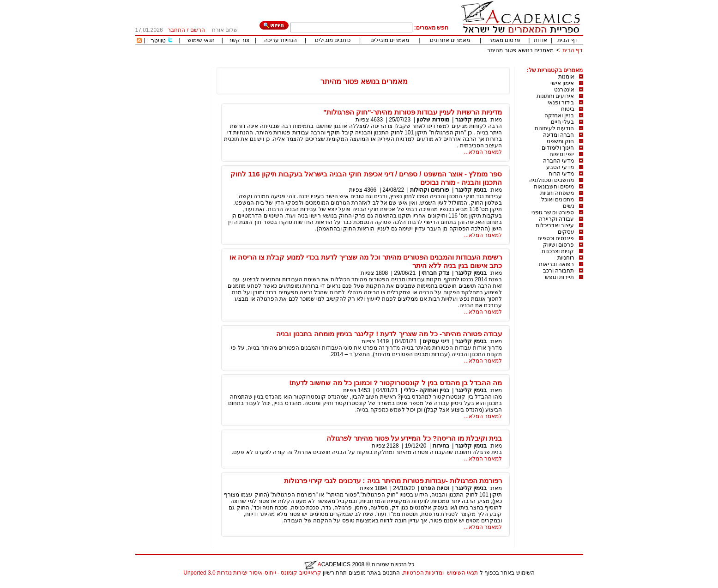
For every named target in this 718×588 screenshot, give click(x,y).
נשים (569, 206)
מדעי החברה (558, 161)
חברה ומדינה (558, 135)
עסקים (566, 232)
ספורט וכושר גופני (553, 212)
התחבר (176, 30)
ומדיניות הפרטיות (423, 573)
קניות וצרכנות (558, 251)
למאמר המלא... (483, 152)
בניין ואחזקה (559, 115)
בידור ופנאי (561, 103)
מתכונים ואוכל (558, 200)
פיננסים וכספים (556, 238)
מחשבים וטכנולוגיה (552, 180)
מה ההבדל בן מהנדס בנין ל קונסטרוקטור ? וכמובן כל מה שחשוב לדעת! (395, 383)
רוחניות (566, 258)
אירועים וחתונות (555, 96)
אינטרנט (564, 90)
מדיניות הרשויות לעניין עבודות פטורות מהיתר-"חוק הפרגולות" (413, 112)
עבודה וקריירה (556, 219)
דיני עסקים (436, 341)
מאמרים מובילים (390, 40)
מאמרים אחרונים (450, 40)
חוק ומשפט (560, 141)
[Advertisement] (415, 64)
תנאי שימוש (201, 40)
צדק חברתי (435, 273)
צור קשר (239, 40)
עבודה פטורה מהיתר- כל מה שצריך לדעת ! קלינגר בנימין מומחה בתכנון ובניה (389, 334)
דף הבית (567, 40)
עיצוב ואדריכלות (555, 225)
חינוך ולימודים (558, 148)
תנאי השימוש (462, 573)
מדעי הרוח (561, 174)
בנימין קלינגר (471, 120)
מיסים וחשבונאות (554, 187)
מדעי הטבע (560, 167)
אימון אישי (562, 83)
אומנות (566, 77)
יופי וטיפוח (562, 154)
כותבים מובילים (333, 40)
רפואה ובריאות (556, 264)
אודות (540, 40)
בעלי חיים (562, 122)
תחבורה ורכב (558, 271)
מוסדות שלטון (433, 120)
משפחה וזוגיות (557, 193)
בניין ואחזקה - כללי (427, 390)
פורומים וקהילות (429, 190)
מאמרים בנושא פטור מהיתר (520, 50)
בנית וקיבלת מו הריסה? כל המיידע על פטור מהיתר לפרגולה (414, 438)
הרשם (198, 30)
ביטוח (568, 109)
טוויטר (158, 41)
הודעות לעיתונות (554, 128)
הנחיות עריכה (280, 40)
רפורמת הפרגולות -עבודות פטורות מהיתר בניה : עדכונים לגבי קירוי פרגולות (393, 481)
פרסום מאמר (505, 40)
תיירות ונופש (559, 277)
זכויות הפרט (435, 488)
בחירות (441, 446)
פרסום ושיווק (558, 245)
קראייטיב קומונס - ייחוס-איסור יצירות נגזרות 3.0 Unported (252, 573)
